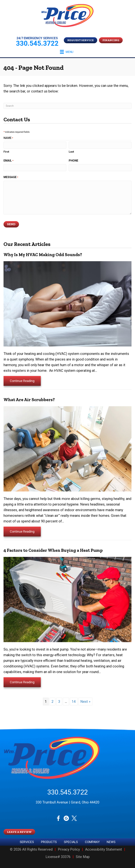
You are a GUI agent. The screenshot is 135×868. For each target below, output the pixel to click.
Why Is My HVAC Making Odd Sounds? (43, 255)
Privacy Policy (69, 850)
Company (92, 842)
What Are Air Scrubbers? (29, 400)
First (6, 152)
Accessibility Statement (104, 850)
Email (8, 161)
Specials (71, 842)
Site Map (83, 857)
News (111, 842)
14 (74, 702)
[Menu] (67, 52)
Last (71, 152)
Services (27, 842)
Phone (73, 161)
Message (11, 177)
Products (49, 842)
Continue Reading (22, 381)
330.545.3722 (67, 792)
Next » (85, 702)
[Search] (67, 106)
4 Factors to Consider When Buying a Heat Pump (53, 550)
